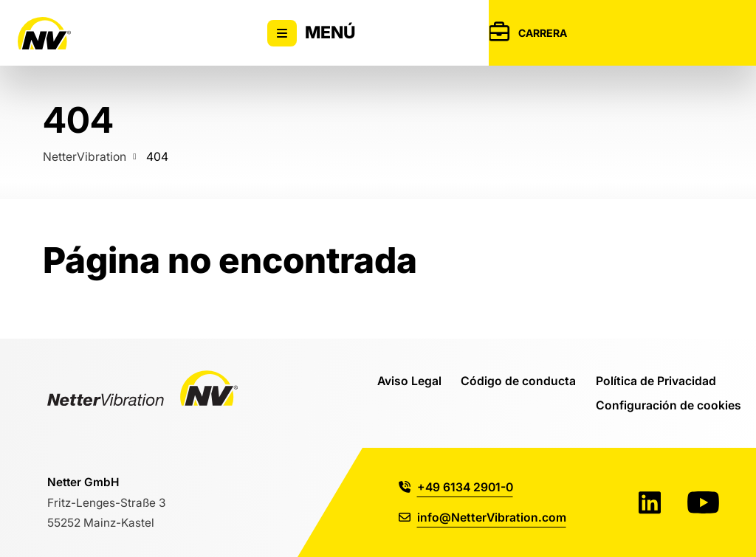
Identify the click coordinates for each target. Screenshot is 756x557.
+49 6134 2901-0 (456, 487)
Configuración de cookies (669, 405)
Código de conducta (518, 381)
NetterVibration (85, 156)
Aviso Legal (409, 381)
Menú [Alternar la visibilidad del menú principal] (312, 33)
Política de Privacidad (656, 381)
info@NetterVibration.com (482, 517)
